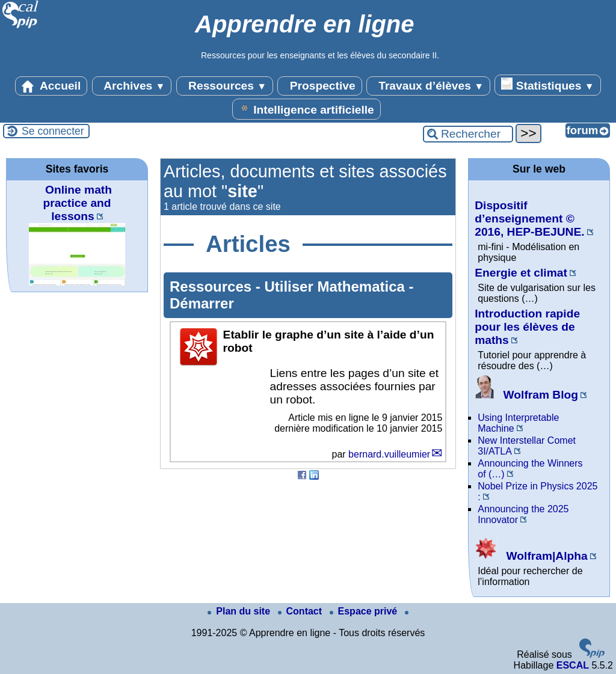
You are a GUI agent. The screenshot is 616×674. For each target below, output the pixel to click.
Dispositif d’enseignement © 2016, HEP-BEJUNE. (529, 219)
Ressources (225, 86)
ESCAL (573, 665)
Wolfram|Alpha (531, 556)
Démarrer (202, 303)
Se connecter (53, 131)
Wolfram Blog (526, 395)
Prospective (319, 86)
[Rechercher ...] (468, 134)
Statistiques (547, 85)
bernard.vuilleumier (389, 454)
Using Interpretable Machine (518, 423)
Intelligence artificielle (306, 109)
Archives (132, 86)
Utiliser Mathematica (336, 286)
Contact (301, 611)
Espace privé (365, 611)
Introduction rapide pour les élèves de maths (527, 327)
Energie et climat (521, 273)
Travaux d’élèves (428, 86)
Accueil (51, 86)
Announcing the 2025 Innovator (523, 514)
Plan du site (240, 611)
